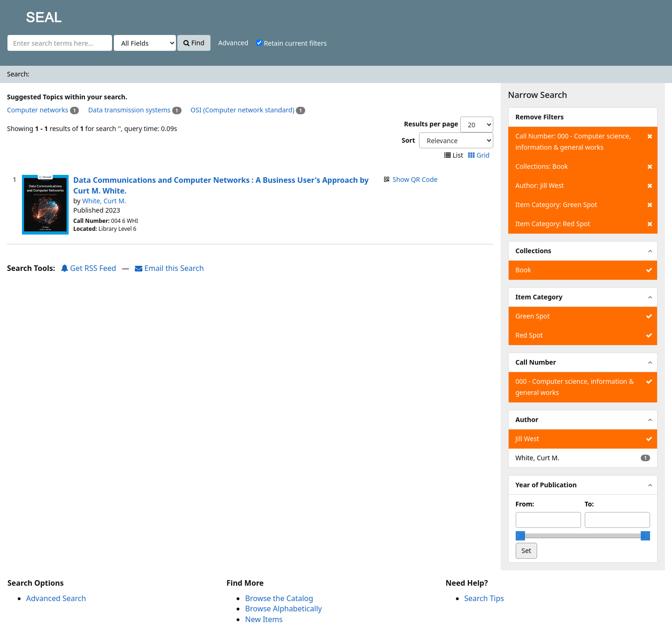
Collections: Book (584, 166)
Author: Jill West (584, 186)
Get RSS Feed (88, 268)
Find (194, 43)
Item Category (539, 297)
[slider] (520, 536)
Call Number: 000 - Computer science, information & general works (584, 141)
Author (527, 419)
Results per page (431, 124)
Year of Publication (546, 485)
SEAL (25, 14)
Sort (409, 140)
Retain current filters (291, 43)
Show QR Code (415, 179)
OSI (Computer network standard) (242, 110)
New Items (264, 619)
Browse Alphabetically (283, 609)
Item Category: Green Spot (584, 205)
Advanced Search (56, 598)
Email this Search (169, 268)
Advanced (233, 43)
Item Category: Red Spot (584, 224)
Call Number (536, 362)
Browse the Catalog (279, 598)
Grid (479, 155)
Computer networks (38, 110)
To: (589, 504)
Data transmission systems (129, 110)
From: (525, 504)
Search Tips (484, 598)
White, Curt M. (104, 201)
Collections (534, 251)
